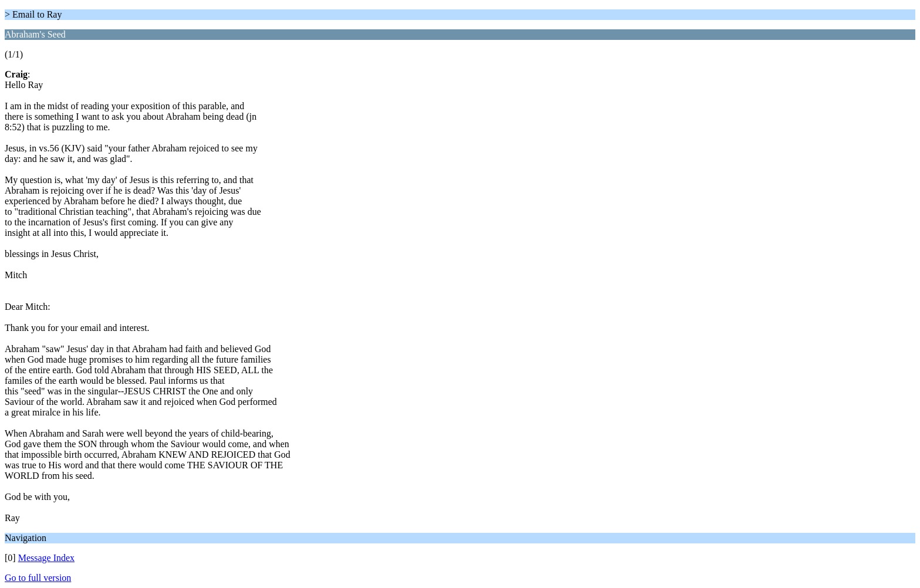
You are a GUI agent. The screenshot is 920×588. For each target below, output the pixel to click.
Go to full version (38, 578)
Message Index (46, 558)
